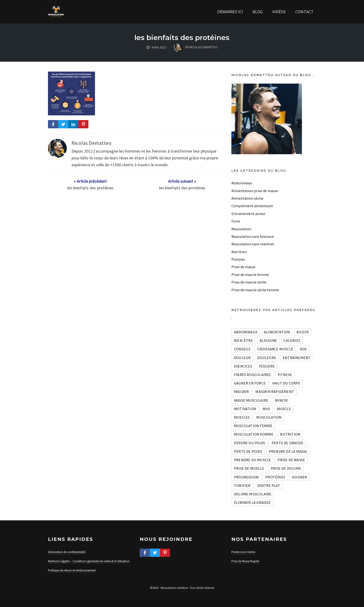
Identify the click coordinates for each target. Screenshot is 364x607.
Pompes (238, 259)
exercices (243, 366)
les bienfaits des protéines (182, 38)
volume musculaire (253, 494)
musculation (269, 417)
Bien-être (243, 340)
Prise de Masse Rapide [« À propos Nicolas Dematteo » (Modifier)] (245, 561)
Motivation (245, 409)
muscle (284, 409)
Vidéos (279, 12)
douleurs (267, 358)
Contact (304, 12)
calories (292, 340)
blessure (268, 340)
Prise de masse (243, 267)
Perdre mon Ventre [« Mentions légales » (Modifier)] (243, 552)
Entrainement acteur (248, 214)
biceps (303, 332)
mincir (281, 400)
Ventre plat (269, 486)
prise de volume (286, 468)
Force (236, 221)
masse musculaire (251, 400)
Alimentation (277, 332)
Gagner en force (250, 383)
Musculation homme (254, 434)
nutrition (290, 434)
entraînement (297, 358)
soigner (299, 477)
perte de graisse (287, 443)
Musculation (241, 229)
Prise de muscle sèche (249, 282)
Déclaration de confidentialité (67, 552)
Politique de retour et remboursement (72, 570)
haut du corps (286, 383)
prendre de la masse (288, 451)
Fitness (285, 375)
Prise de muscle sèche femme (255, 290)
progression (246, 477)
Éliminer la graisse (252, 502)
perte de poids (248, 451)
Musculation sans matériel (253, 244)
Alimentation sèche (247, 198)
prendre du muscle (252, 460)
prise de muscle (249, 468)
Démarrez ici (230, 12)
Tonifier (242, 486)
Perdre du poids (249, 443)
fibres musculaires (253, 375)
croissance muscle (275, 349)
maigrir (241, 392)
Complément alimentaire (252, 206)
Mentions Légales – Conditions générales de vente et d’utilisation (89, 561)
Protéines (275, 477)
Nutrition (239, 252)
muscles (242, 417)
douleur (242, 358)
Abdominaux (242, 183)
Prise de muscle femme (250, 275)
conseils (242, 349)
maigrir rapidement (275, 392)
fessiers (267, 366)
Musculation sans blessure (253, 236)
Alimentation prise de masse (255, 191)
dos (303, 349)
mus (267, 409)
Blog (258, 12)
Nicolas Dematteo (91, 143)
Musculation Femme (253, 426)
